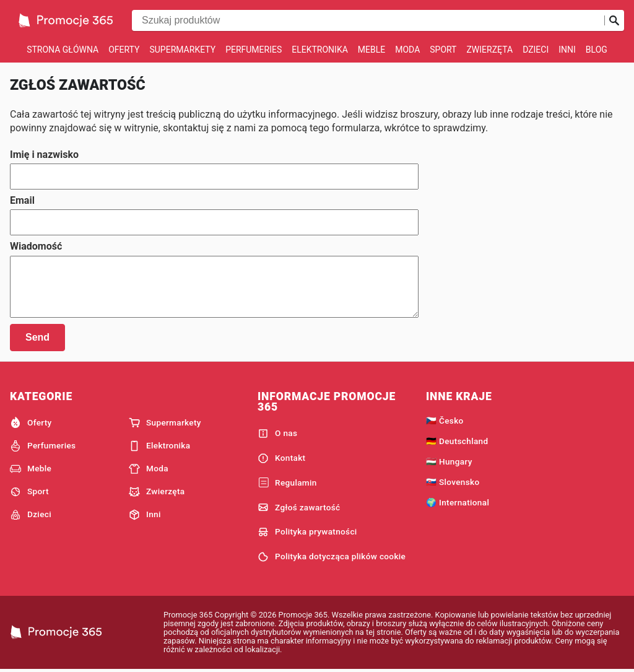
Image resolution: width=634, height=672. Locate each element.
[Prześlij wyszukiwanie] (614, 20)
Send (37, 337)
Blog (597, 50)
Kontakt (281, 458)
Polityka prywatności (307, 532)
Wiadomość (36, 247)
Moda (407, 50)
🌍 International (458, 502)
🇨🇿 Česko (445, 421)
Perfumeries (254, 50)
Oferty (124, 50)
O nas (277, 434)
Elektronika (320, 50)
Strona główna (63, 50)
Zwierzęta (489, 50)
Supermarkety (182, 50)
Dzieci (536, 50)
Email (22, 201)
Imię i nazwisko (44, 155)
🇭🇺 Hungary (449, 461)
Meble (371, 50)
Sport (443, 50)
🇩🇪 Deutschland (457, 441)
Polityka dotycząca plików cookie (332, 557)
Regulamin (287, 483)
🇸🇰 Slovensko (453, 482)
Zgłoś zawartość (299, 507)
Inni (567, 50)
